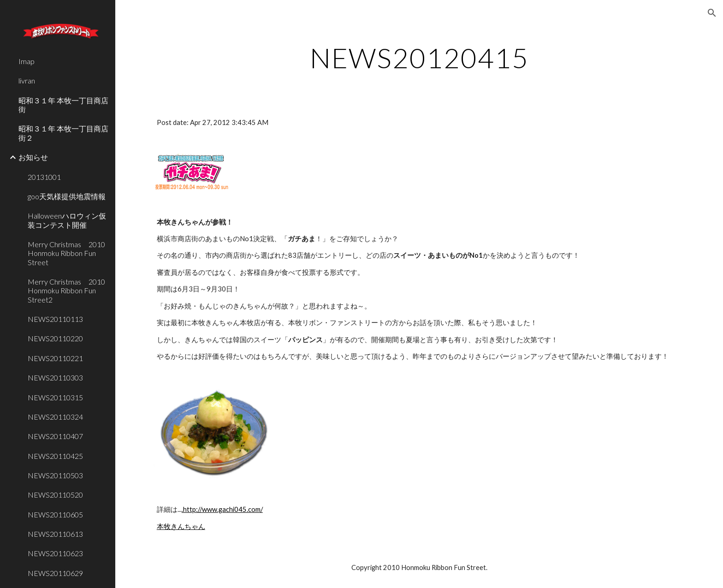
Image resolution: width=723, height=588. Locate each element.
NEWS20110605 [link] (55, 514)
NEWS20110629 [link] (55, 573)
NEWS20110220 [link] (55, 338)
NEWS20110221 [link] (55, 358)
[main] (419, 58)
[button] (712, 13)
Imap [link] (27, 61)
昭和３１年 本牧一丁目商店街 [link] (63, 105)
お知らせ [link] (33, 157)
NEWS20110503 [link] (55, 475)
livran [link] (27, 80)
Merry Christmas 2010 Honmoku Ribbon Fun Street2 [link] (69, 291)
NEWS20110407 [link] (55, 436)
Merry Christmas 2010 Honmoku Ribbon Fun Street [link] (69, 253)
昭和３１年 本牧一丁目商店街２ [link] (63, 133)
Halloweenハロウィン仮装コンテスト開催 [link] (67, 220)
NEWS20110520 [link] (55, 495)
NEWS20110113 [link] (55, 319)
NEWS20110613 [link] (55, 534)
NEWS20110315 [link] (55, 397)
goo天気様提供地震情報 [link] (67, 196)
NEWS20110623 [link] (55, 553)
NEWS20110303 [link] (55, 377)
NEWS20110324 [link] (55, 417)
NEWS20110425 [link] (55, 456)
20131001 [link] (44, 177)
